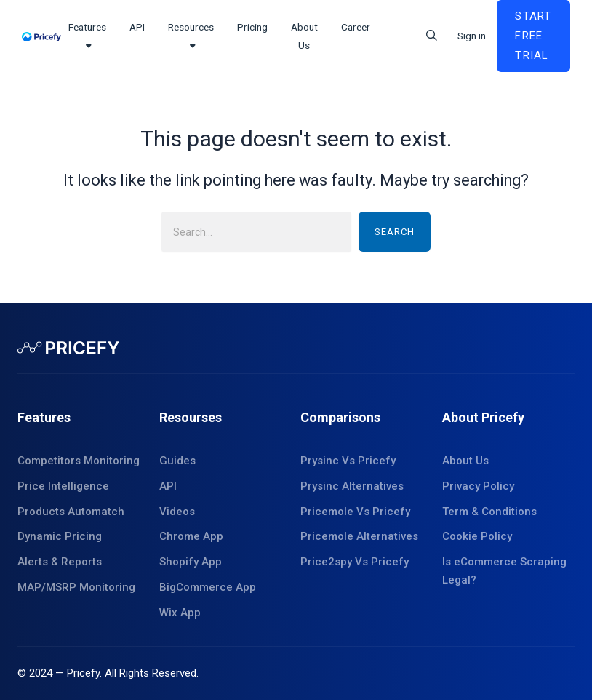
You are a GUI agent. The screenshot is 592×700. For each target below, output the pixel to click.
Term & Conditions (489, 512)
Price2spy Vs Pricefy (355, 562)
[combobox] (256, 232)
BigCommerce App (208, 587)
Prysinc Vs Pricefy (348, 461)
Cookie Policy (477, 536)
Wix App (180, 613)
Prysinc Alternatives (352, 486)
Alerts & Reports (60, 562)
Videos (177, 512)
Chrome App (191, 536)
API (137, 27)
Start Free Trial (533, 35)
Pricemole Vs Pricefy (355, 512)
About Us (465, 461)
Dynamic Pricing (60, 536)
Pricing (252, 27)
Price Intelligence (63, 486)
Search (395, 232)
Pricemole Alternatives (359, 536)
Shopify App (191, 562)
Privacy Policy (478, 486)
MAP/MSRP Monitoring (76, 587)
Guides (177, 461)
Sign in (472, 36)
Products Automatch (71, 512)
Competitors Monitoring (79, 461)
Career (356, 27)
